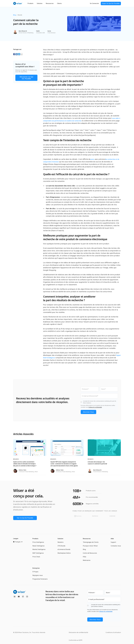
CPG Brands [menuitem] (61, 546)
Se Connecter (94, 3)
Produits (30, 3)
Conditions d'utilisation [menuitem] (113, 632)
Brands (20, 15)
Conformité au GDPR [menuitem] (76, 640)
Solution (40, 3)
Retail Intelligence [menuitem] (38, 546)
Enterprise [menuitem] (36, 569)
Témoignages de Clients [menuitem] (91, 543)
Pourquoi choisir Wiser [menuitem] (90, 546)
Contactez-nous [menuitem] (116, 546)
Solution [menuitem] (60, 539)
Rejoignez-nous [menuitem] (38, 576)
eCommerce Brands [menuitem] (64, 550)
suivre (92, 159)
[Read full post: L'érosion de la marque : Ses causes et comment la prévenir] (104, 448)
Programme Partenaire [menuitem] (40, 579)
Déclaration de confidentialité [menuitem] (78, 632)
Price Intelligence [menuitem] (38, 543)
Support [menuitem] (113, 543)
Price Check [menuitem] (36, 557)
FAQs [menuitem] (84, 557)
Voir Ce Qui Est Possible (26, 518)
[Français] (18, 542)
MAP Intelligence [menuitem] (38, 554)
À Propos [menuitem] (35, 572)
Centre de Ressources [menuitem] (90, 554)
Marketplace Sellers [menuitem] (64, 554)
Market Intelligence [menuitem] (39, 550)
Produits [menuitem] (35, 539)
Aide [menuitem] (112, 539)
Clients (59, 3)
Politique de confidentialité (95, 408)
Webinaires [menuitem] (87, 561)
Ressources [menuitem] (87, 539)
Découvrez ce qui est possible (26, 78)
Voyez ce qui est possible (111, 3)
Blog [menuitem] (84, 550)
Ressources (50, 3)
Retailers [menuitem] (61, 543)
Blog (15, 15)
